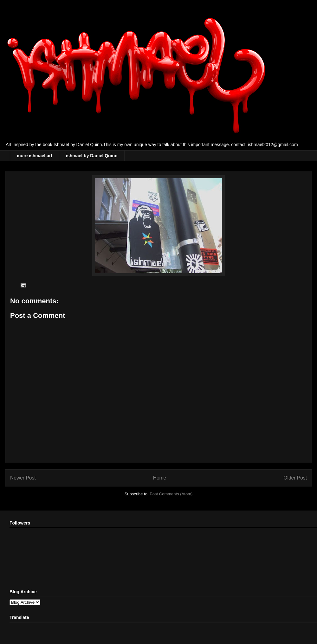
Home (160, 478)
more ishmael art (35, 156)
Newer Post (23, 478)
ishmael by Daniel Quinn (92, 156)
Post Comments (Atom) (171, 494)
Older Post (295, 478)
